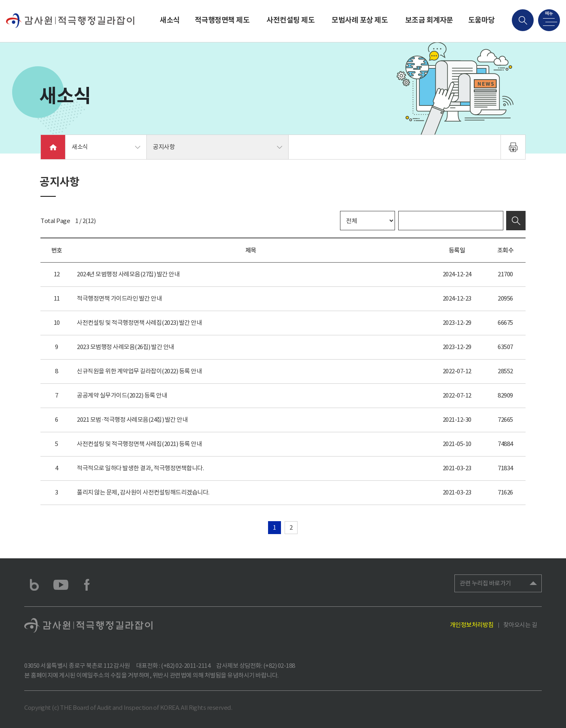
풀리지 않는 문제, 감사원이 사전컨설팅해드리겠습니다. (143, 492)
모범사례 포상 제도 (360, 20)
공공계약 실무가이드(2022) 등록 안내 (122, 395)
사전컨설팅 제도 (290, 20)
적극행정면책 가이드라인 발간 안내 (119, 298)
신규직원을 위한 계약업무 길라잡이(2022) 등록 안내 (139, 371)
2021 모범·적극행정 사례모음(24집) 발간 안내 (132, 420)
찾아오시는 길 (520, 625)
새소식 (170, 20)
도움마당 (482, 20)
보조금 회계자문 (429, 20)
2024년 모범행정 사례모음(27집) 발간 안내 (128, 274)
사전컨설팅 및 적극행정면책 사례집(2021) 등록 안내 (139, 444)
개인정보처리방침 (472, 625)
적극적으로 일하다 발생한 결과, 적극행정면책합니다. (140, 468)
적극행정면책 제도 (222, 20)
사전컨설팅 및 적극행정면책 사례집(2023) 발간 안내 (139, 323)
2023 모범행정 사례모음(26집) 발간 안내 (126, 347)
